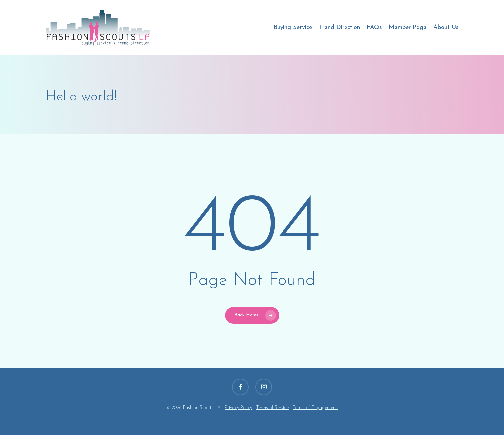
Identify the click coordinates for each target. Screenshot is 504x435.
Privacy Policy (238, 408)
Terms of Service (272, 408)
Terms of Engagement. (315, 408)
